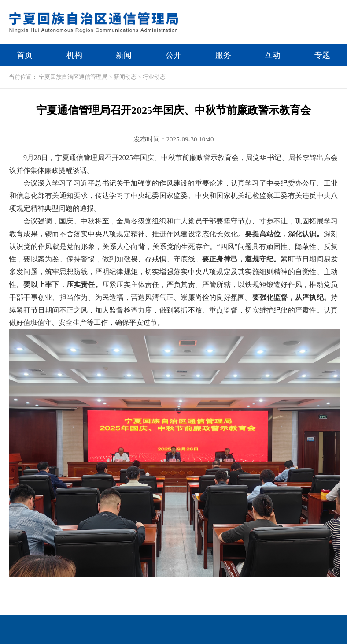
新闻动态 (125, 77)
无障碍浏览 (325, 7)
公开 (173, 55)
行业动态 (154, 77)
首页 (25, 55)
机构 (74, 55)
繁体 (288, 7)
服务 (223, 55)
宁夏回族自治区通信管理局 (73, 77)
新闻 (124, 55)
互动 (273, 55)
